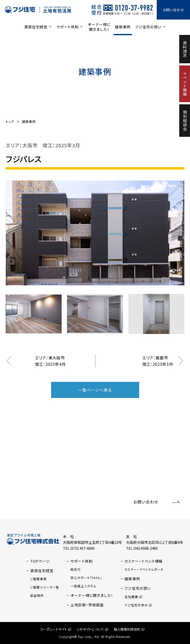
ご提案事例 (38, 579)
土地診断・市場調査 (87, 605)
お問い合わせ (173, 10)
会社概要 (133, 597)
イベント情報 (185, 84)
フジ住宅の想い (148, 27)
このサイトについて (92, 629)
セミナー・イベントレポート (144, 569)
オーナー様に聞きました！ (99, 27)
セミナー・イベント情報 (144, 561)
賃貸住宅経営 (36, 27)
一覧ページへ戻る (95, 390)
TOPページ (40, 561)
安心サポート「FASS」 (86, 578)
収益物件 (37, 596)
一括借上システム (83, 586)
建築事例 (123, 27)
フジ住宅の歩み (138, 605)
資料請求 (185, 49)
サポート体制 (67, 27)
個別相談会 (185, 121)
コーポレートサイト (56, 629)
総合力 (76, 569)
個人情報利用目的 (129, 629)
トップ (10, 122)
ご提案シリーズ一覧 (45, 587)
